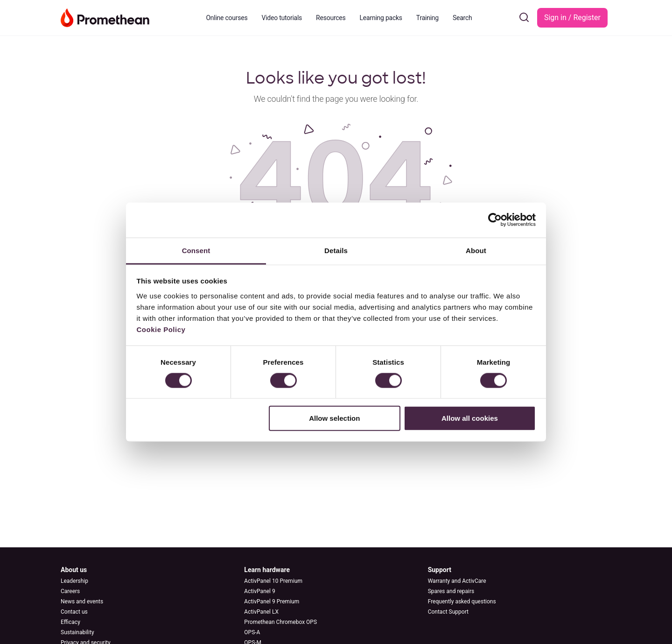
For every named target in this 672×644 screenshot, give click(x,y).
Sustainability (77, 632)
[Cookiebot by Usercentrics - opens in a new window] (495, 220)
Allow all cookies (470, 418)
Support (440, 570)
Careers (70, 591)
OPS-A (252, 632)
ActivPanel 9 (259, 591)
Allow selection (334, 418)
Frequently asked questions (462, 602)
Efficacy (70, 622)
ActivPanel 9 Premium (272, 602)
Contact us (74, 612)
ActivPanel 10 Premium (273, 581)
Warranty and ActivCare (457, 581)
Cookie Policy (161, 329)
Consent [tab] (196, 250)
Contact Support (448, 612)
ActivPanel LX (261, 612)
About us (74, 570)
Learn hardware (267, 570)
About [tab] (476, 250)
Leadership (74, 581)
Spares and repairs (451, 591)
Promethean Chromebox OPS (280, 622)
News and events (82, 602)
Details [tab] (336, 250)
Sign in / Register (572, 18)
